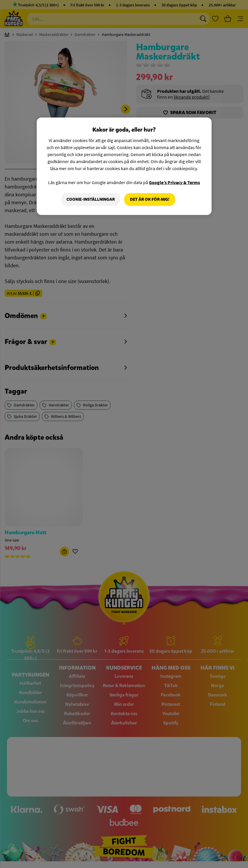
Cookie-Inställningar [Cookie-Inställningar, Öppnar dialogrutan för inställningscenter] (91, 199)
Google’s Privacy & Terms (174, 182)
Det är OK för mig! (150, 199)
